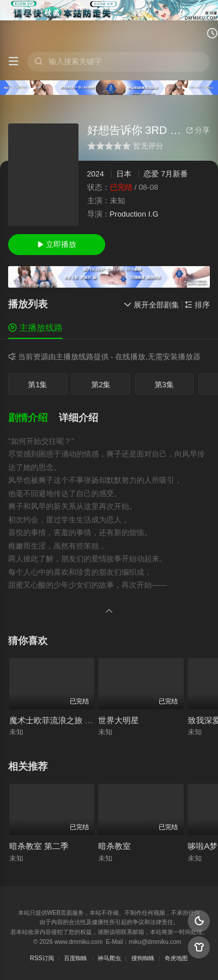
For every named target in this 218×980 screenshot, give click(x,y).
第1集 (37, 385)
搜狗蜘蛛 (143, 958)
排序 (197, 305)
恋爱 (151, 174)
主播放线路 (35, 328)
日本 (124, 174)
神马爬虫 (109, 958)
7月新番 (174, 174)
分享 (198, 130)
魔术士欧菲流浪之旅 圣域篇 (59, 720)
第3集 (164, 385)
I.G (153, 214)
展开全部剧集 (151, 305)
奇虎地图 (176, 958)
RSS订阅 (42, 958)
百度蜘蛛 (76, 958)
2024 (96, 174)
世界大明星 (119, 720)
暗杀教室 (115, 846)
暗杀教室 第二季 (39, 846)
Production (128, 214)
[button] (33, 418)
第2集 (101, 385)
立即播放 (57, 244)
